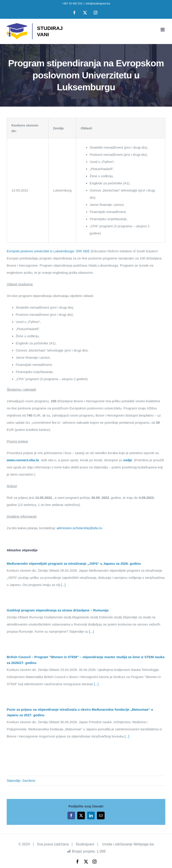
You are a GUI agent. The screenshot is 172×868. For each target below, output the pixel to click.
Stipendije (14, 781)
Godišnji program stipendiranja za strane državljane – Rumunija (58, 610)
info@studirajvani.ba (98, 4)
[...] (63, 585)
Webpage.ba (144, 844)
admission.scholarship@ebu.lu (80, 528)
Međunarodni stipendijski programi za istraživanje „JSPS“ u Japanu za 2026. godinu (74, 564)
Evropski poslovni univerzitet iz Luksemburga (40, 251)
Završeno (29, 781)
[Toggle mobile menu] (163, 30)
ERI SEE (83, 251)
